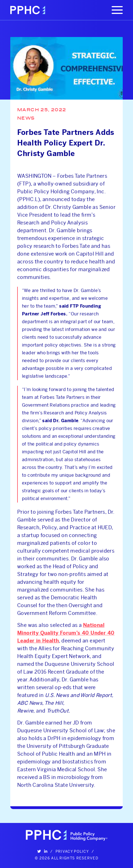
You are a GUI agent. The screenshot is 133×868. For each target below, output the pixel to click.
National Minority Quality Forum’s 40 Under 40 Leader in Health (66, 633)
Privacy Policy (72, 851)
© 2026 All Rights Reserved (66, 858)
